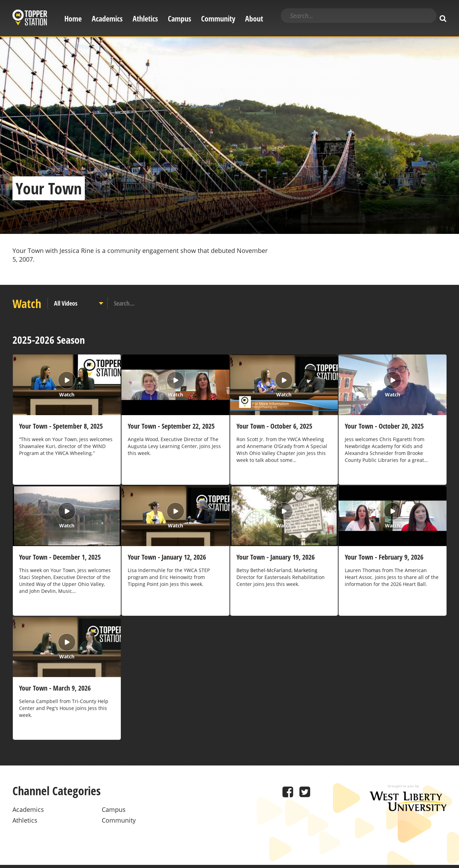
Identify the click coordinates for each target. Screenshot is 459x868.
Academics (107, 19)
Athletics (145, 19)
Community (218, 19)
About (254, 19)
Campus (179, 19)
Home (73, 19)
